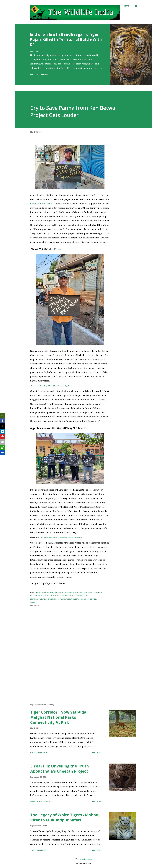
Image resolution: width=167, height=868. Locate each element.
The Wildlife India (84, 592)
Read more (97, 753)
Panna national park (41, 204)
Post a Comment (43, 74)
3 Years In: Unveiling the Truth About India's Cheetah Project (60, 769)
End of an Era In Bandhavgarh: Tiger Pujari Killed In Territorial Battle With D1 (66, 39)
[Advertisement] (66, 677)
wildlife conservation (62, 595)
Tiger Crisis (97, 592)
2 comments (42, 753)
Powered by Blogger (83, 859)
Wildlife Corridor (80, 595)
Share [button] (32, 74)
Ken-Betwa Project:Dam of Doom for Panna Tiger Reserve (55, 386)
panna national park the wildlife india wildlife (56, 592)
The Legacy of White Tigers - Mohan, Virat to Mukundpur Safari (65, 817)
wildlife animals (45, 595)
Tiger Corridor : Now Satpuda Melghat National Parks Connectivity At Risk (58, 717)
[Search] (127, 6)
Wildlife (34, 595)
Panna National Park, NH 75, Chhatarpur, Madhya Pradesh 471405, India (68, 599)
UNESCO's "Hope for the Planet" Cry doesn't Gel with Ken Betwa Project (60, 538)
